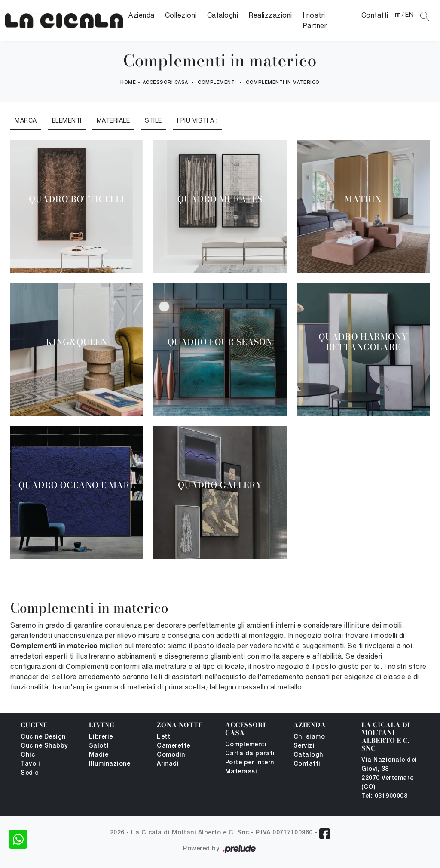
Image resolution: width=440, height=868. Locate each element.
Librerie (101, 737)
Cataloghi (223, 15)
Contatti (375, 15)
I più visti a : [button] (197, 120)
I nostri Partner (315, 20)
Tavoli (30, 764)
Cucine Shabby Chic (44, 751)
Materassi (241, 772)
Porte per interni (251, 763)
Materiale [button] (113, 120)
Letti (165, 737)
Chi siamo (309, 737)
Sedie (30, 773)
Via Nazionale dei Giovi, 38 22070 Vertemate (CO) (389, 774)
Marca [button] (26, 120)
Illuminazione (110, 764)
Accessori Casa (165, 83)
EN (409, 15)
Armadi (168, 764)
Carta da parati (250, 754)
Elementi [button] (67, 120)
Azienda (142, 15)
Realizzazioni (270, 15)
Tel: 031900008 (384, 796)
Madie (99, 755)
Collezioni (181, 15)
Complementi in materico (283, 83)
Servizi (304, 746)
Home (128, 83)
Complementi (217, 83)
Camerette (174, 746)
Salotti (100, 746)
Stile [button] (153, 120)
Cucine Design (43, 737)
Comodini (172, 755)
